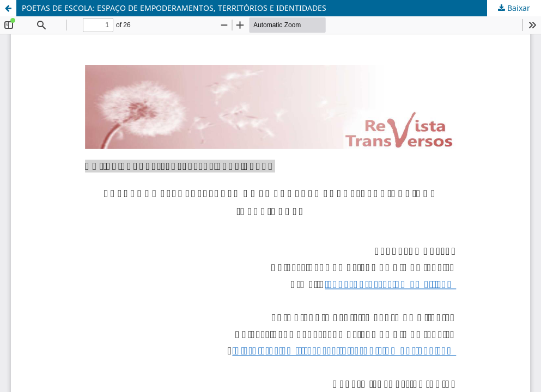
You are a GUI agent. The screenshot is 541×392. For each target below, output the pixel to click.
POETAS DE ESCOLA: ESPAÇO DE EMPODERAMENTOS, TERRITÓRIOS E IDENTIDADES (174, 8)
